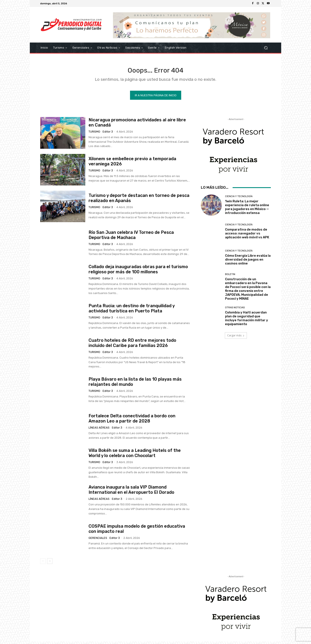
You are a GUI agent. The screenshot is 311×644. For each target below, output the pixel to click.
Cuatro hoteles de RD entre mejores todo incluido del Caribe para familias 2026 (132, 345)
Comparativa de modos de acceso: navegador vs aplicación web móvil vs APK (247, 236)
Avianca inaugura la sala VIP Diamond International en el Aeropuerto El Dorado (131, 492)
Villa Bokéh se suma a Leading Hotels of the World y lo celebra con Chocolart (135, 456)
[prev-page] (43, 564)
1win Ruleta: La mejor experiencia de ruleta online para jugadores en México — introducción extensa (247, 210)
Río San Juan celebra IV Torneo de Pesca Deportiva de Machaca (131, 237)
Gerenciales (98, 540)
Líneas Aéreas (99, 430)
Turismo (94, 134)
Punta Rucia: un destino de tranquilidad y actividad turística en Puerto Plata (132, 311)
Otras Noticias (235, 310)
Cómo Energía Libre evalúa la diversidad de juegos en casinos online (248, 262)
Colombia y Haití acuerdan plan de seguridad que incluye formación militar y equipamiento (247, 321)
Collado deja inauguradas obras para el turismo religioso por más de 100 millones (138, 272)
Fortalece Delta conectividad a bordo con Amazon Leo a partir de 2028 (132, 421)
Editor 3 (108, 134)
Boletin (230, 277)
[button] (266, 48)
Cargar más (236, 338)
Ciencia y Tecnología (239, 199)
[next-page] (50, 564)
